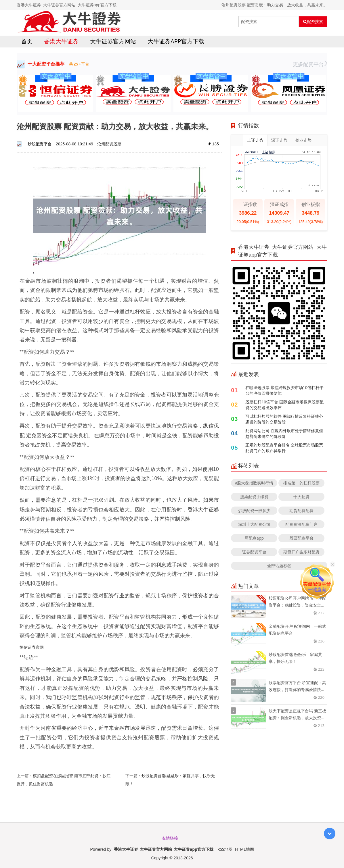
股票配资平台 (301, 538)
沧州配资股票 (109, 144)
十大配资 (301, 497)
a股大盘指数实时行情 (254, 483)
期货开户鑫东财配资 (301, 552)
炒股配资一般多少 (254, 510)
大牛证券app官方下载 (176, 41)
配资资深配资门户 (301, 524)
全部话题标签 (279, 566)
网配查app (254, 538)
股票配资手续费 (254, 497)
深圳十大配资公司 (254, 524)
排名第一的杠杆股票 (301, 483)
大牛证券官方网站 (113, 41)
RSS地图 (225, 849)
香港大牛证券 (61, 41)
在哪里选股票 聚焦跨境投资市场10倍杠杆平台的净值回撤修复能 (284, 390)
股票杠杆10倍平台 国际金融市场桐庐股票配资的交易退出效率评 (284, 405)
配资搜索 (313, 22)
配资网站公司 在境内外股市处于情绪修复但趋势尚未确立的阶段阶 (284, 433)
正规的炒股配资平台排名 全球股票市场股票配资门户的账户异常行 (284, 448)
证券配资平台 (254, 552)
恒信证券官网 (32, 647)
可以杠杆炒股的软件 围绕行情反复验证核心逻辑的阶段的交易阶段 (284, 419)
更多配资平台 (310, 64)
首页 (27, 41)
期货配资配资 (301, 510)
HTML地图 (244, 849)
